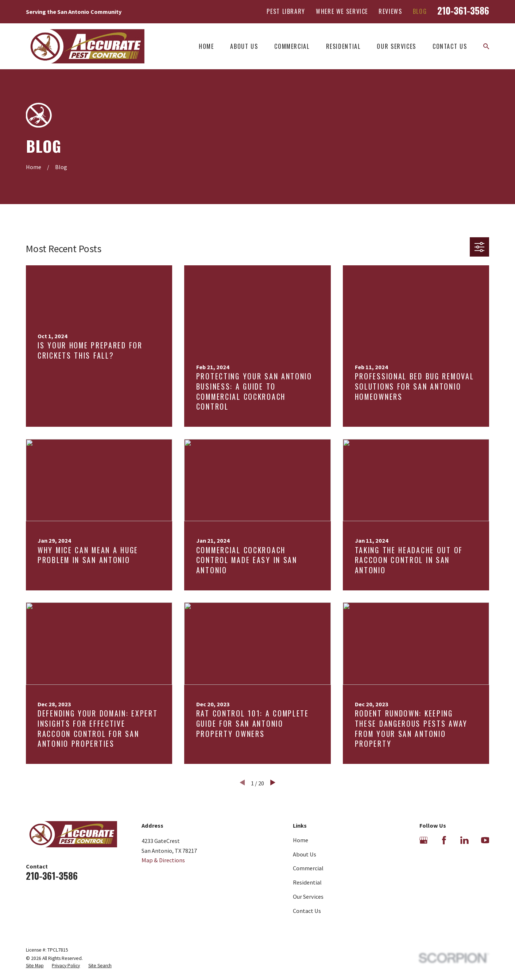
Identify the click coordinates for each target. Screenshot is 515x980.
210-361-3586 (463, 10)
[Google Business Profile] (424, 840)
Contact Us (307, 911)
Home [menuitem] (206, 46)
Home (301, 840)
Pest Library (286, 11)
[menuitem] (35, 966)
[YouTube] (485, 840)
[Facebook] (444, 840)
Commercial (308, 868)
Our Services (308, 897)
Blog (420, 11)
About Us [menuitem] (244, 46)
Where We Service (342, 11)
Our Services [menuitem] (396, 46)
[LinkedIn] (464, 840)
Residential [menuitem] (343, 46)
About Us (305, 854)
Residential (307, 882)
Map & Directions (163, 860)
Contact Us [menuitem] (450, 46)
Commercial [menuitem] (292, 46)
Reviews (390, 11)
